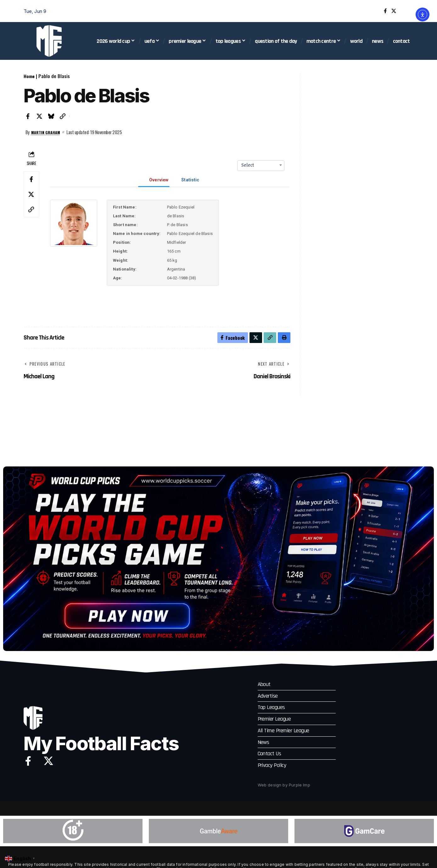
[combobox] (261, 165)
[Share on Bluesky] (51, 116)
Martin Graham (48, 132)
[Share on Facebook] (28, 116)
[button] (409, 11)
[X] (394, 11)
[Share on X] (40, 116)
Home (29, 76)
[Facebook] (385, 11)
